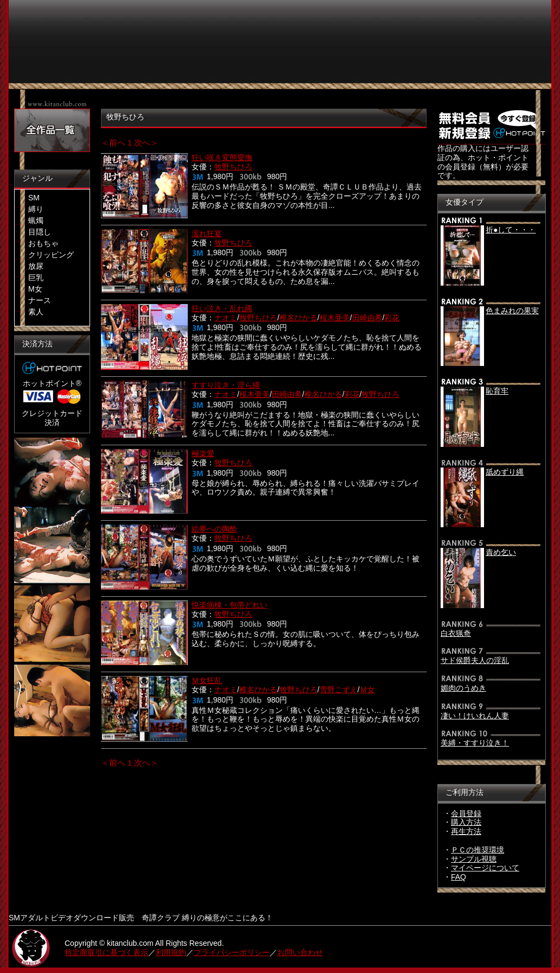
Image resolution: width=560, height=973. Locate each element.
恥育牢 (497, 391)
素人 (36, 312)
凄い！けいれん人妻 (475, 716)
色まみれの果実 (512, 311)
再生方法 (466, 831)
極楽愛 (203, 453)
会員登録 (466, 813)
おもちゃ (43, 243)
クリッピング (51, 255)
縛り (36, 209)
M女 (35, 289)
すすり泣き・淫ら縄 (226, 385)
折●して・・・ (511, 230)
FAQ (459, 877)
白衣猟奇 (456, 633)
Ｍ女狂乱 (207, 680)
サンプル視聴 (474, 859)
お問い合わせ (300, 952)
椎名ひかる (298, 318)
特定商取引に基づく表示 (106, 952)
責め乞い (501, 552)
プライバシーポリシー (232, 952)
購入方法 (466, 822)
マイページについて (485, 868)
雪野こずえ (339, 690)
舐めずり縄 (505, 472)
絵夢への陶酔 (214, 529)
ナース (40, 300)
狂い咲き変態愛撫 (222, 157)
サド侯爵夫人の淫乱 (475, 660)
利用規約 (171, 952)
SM (34, 198)
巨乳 (36, 277)
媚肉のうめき (463, 688)
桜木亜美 (335, 318)
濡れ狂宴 (207, 233)
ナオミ (226, 318)
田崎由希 (367, 318)
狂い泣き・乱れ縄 (222, 308)
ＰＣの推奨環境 (478, 850)
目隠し (40, 232)
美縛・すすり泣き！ (475, 743)
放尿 (36, 266)
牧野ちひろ (233, 167)
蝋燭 (36, 220)
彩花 (392, 318)
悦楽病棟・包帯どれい (230, 605)
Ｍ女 (367, 690)
